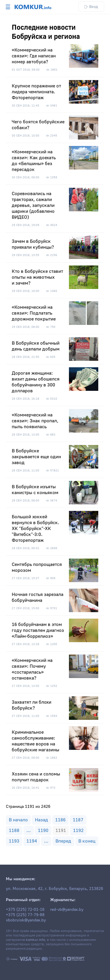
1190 (43, 830)
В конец (87, 841)
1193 (14, 841)
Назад (42, 820)
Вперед (63, 841)
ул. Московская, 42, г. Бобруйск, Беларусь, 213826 (55, 889)
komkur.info (35, 940)
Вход (91, 7)
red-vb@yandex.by (67, 910)
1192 (78, 830)
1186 (60, 820)
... (29, 830)
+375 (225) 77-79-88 (25, 915)
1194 (32, 841)
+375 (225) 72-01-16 (25, 910)
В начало (18, 820)
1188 (14, 830)
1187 (78, 820)
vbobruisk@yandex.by (26, 920)
